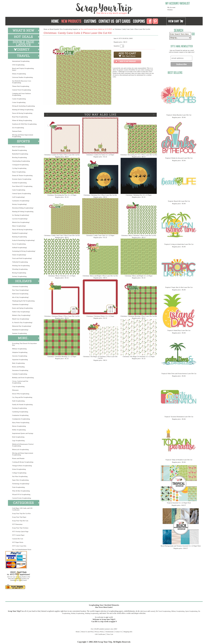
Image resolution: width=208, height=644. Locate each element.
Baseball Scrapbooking (19, 150)
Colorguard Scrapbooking (20, 165)
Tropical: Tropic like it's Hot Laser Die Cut (179, 287)
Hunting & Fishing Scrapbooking (23, 110)
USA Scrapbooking (18, 65)
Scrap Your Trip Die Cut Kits (21, 513)
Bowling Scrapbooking (19, 157)
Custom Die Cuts (18, 539)
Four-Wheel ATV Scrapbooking (22, 186)
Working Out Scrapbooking (21, 265)
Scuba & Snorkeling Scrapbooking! (23, 240)
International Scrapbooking (21, 61)
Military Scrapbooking (19, 349)
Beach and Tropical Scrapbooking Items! (23, 69)
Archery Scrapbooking (19, 276)
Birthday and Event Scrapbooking (23, 377)
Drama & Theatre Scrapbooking (22, 175)
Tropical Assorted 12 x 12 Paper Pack (179, 503)
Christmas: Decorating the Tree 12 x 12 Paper (62, 195)
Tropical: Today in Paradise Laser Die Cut (179, 460)
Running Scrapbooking (19, 237)
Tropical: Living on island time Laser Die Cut (179, 244)
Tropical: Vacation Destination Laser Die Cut (179, 417)
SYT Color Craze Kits (19, 546)
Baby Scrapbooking (18, 363)
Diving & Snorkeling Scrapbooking (23, 106)
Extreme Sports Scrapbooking (22, 179)
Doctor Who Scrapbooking (21, 394)
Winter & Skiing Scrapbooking (22, 120)
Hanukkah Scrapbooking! (20, 330)
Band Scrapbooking (18, 147)
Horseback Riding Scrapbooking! (23, 208)
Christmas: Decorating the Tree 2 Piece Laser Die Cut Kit (139, 155)
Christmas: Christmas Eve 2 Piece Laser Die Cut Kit (100, 195)
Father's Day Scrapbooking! (21, 312)
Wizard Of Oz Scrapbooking (21, 494)
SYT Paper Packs (18, 542)
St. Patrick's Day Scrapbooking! (22, 322)
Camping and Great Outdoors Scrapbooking (22, 94)
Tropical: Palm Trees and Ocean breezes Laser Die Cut (179, 373)
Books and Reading (18, 367)
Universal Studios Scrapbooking (22, 77)
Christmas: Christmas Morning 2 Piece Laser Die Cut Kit (139, 316)
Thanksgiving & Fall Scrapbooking (23, 301)
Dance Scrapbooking (19, 172)
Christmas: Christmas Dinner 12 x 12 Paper (100, 316)
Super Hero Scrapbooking (20, 480)
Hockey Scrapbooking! (19, 204)
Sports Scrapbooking (191, 611)
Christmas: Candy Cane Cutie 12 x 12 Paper (100, 235)
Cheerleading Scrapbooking (21, 161)
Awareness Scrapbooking (20, 370)
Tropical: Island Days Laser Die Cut (179, 330)
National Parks (17, 131)
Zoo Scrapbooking (18, 128)
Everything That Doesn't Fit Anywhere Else (24, 344)
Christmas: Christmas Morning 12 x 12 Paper (62, 356)
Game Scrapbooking (19, 190)
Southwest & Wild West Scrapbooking (24, 124)
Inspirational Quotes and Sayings (23, 433)
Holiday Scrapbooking (78, 613)
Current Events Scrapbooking (22, 498)
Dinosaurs (15, 390)
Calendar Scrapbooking (20, 374)
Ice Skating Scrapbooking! (21, 215)
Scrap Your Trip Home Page (85, 8)
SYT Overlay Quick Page (20, 531)
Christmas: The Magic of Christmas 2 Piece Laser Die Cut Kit (100, 357)
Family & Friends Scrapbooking (22, 404)
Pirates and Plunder (18, 458)
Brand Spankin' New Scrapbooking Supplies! (64, 29)
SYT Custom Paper (18, 535)
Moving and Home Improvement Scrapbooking (23, 136)
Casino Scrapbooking (19, 99)
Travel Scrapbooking (164, 611)
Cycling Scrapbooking (19, 168)
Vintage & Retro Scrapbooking (22, 466)
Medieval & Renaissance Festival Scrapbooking (23, 445)
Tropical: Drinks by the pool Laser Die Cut (179, 158)
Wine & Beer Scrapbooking (21, 491)
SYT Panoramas (17, 524)
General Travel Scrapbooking (22, 90)
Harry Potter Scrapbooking (21, 422)
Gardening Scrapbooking (20, 412)
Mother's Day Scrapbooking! (21, 315)
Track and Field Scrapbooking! (22, 258)
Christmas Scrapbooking (20, 286)
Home (46, 29)
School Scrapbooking (19, 469)
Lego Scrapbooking (18, 440)
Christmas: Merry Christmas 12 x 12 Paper (62, 276)
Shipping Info (128, 632)
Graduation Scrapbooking (20, 415)
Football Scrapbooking (19, 183)
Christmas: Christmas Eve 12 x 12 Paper (139, 195)
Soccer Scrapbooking (19, 244)
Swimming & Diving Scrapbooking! (24, 251)
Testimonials (109, 632)
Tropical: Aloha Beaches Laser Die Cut (179, 115)
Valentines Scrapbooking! (20, 304)
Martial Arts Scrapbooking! (21, 222)
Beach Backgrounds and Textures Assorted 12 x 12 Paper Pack (181, 546)
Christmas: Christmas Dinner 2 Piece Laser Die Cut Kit (62, 316)
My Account (171, 7)
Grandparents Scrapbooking (21, 419)
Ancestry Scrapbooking (20, 356)
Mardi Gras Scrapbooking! (21, 319)
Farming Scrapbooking (19, 408)
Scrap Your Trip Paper (19, 517)
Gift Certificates (100, 634)
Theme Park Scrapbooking (21, 86)
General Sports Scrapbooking (22, 193)
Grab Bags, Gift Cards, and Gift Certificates (22, 509)
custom (152, 611)
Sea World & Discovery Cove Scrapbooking (22, 82)
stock (145, 611)
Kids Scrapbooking (18, 437)
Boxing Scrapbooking (19, 273)
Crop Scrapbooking (18, 386)
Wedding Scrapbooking (92, 613)
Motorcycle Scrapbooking (20, 449)
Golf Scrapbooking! (18, 197)
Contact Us (119, 632)
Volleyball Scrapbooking (20, 262)
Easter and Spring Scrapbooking (22, 308)
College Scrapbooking (19, 473)
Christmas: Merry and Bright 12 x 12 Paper (139, 276)
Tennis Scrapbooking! (19, 255)
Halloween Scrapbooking (20, 294)
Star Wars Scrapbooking (20, 476)
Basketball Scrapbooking (20, 154)
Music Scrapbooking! (19, 226)
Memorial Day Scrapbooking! (22, 326)
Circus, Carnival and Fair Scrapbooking (20, 382)
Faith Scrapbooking (18, 401)
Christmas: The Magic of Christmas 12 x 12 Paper (139, 356)
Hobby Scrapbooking (19, 430)
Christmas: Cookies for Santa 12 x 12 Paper (100, 155)
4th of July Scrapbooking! (20, 297)
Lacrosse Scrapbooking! (20, 219)
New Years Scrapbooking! (20, 290)
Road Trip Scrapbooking (20, 117)
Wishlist (170, 10)
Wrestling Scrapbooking (20, 269)
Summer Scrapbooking (19, 333)
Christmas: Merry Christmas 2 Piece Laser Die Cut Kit (139, 235)
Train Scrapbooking (18, 487)
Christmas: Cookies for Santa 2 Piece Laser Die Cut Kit (62, 155)
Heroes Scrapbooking (19, 426)
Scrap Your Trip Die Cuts (20, 521)
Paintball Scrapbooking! (20, 233)
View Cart (110, 634)
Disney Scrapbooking (19, 74)
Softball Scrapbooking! (19, 247)
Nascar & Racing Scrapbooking (22, 113)
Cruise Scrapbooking (19, 102)
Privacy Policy (99, 632)
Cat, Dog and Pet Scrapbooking (22, 397)
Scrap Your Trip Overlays (20, 528)
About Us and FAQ (87, 632)
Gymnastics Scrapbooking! (21, 201)
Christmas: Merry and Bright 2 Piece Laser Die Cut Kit (100, 276)
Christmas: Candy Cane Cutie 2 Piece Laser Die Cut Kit (62, 235)
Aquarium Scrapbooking (20, 359)
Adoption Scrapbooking (20, 352)
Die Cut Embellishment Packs (22, 549)
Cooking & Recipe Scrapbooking (23, 462)
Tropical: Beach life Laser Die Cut (179, 201)
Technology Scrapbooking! (21, 484)
